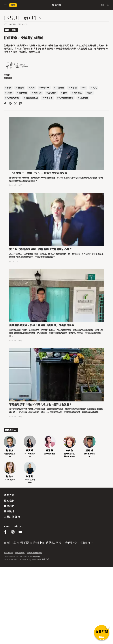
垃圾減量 (84, 98)
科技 (9, 88)
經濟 (90, 93)
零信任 (74, 88)
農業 (65, 93)
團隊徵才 (9, 511)
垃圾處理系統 (13, 98)
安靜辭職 (23, 93)
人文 (95, 88)
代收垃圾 (48, 98)
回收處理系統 (32, 98)
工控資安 (60, 88)
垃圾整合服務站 (66, 98)
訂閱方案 (9, 495)
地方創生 (78, 93)
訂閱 (13, 5)
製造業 (21, 88)
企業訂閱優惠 (12, 517)
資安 (32, 88)
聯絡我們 (9, 506)
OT (85, 88)
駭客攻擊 (45, 88)
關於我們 (9, 501)
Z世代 (10, 93)
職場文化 (38, 93)
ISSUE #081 (20, 18)
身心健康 (52, 93)
